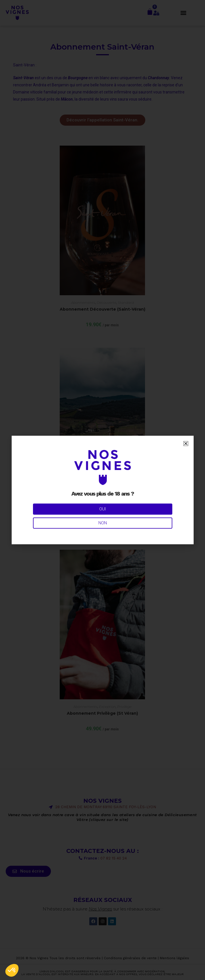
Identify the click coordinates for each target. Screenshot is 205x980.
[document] (102, 490)
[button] (12, 970)
